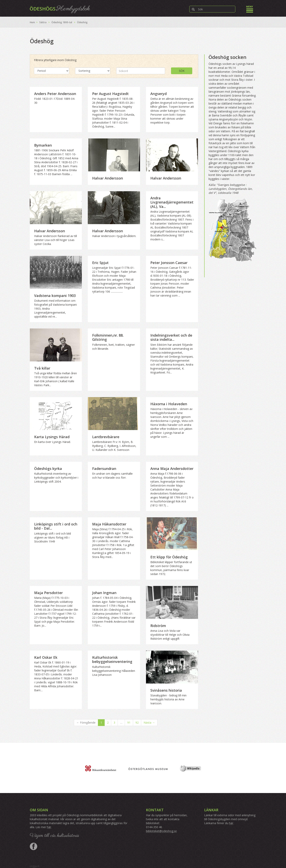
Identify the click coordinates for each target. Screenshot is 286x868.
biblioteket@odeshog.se (161, 831)
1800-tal (67, 22)
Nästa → (149, 723)
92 (137, 723)
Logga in (35, 866)
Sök (182, 71)
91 (129, 723)
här (49, 827)
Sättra (43, 22)
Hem (32, 22)
